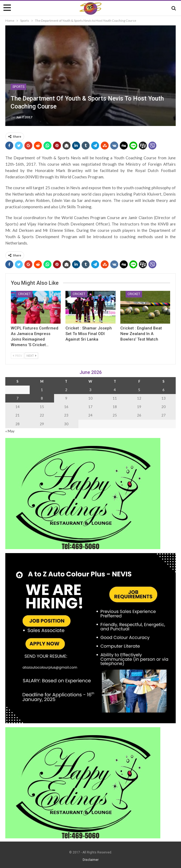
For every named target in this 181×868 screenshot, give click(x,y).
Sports (18, 87)
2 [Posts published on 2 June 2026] (66, 390)
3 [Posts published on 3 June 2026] (90, 390)
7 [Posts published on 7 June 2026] (17, 398)
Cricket (24, 294)
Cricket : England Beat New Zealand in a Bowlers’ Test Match (141, 334)
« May (10, 431)
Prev (17, 356)
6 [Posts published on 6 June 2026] (164, 390)
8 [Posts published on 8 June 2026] (42, 398)
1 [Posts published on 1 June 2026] (42, 390)
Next (31, 356)
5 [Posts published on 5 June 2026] (139, 390)
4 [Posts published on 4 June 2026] (115, 390)
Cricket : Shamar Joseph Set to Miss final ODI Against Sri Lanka (89, 334)
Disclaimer (91, 860)
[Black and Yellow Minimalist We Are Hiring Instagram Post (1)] (90, 638)
